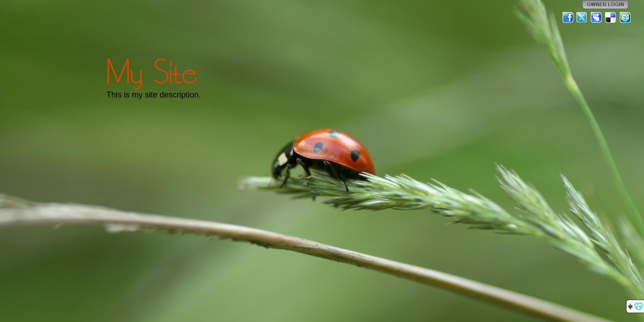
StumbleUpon (625, 17)
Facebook (568, 17)
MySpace (597, 17)
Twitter (582, 17)
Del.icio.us (611, 17)
